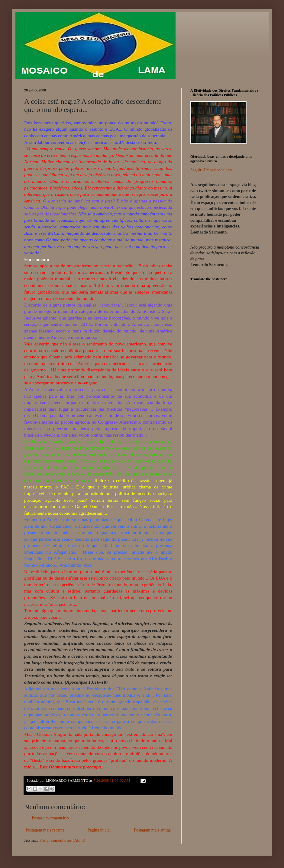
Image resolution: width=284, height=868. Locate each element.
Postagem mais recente (45, 830)
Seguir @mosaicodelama (211, 170)
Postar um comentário (50, 818)
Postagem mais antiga (152, 830)
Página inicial (99, 830)
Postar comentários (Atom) (62, 840)
